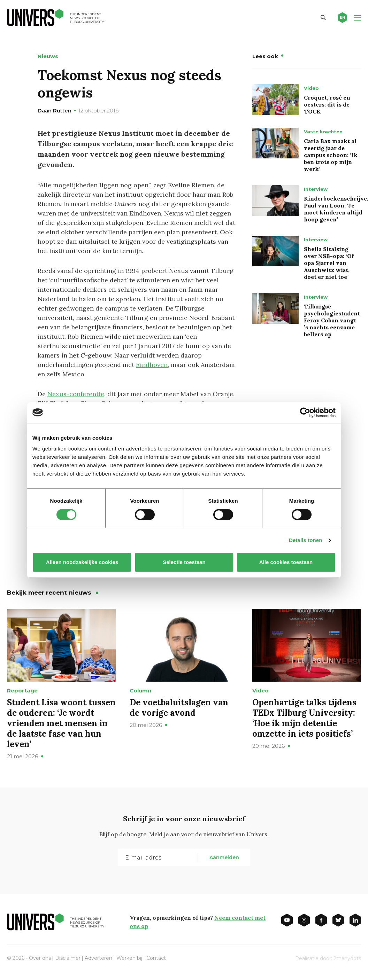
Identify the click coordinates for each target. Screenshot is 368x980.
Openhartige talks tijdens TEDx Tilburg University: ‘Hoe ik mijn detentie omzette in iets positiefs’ (304, 718)
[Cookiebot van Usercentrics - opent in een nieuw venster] (305, 413)
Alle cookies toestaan (286, 562)
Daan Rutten (55, 111)
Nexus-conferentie (76, 394)
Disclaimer (68, 958)
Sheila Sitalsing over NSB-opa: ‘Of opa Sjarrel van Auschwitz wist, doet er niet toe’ (329, 263)
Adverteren (98, 958)
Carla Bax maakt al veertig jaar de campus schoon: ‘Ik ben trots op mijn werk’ (331, 155)
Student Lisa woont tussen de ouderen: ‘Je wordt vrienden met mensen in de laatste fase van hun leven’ (61, 723)
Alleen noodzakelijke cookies (82, 562)
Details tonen (305, 540)
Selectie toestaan (184, 562)
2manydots (347, 958)
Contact (156, 958)
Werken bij (129, 958)
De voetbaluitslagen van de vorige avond (179, 708)
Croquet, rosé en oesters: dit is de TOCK (327, 104)
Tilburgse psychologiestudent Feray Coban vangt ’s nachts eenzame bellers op (332, 320)
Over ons (40, 958)
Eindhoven (152, 365)
